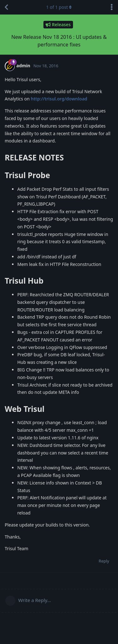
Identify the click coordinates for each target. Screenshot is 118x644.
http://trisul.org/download (59, 99)
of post (59, 7)
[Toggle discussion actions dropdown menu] (112, 7)
